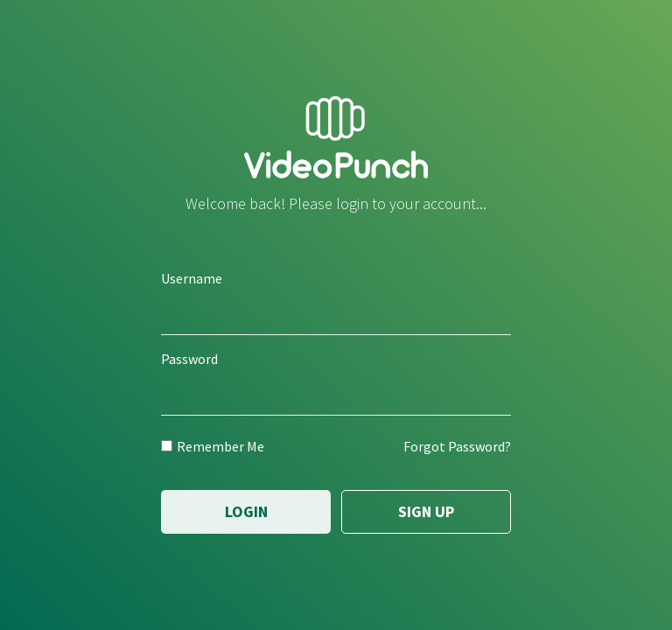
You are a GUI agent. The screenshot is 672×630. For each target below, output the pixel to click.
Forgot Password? (457, 446)
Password (189, 359)
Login (246, 511)
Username (192, 278)
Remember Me (213, 446)
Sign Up (426, 511)
